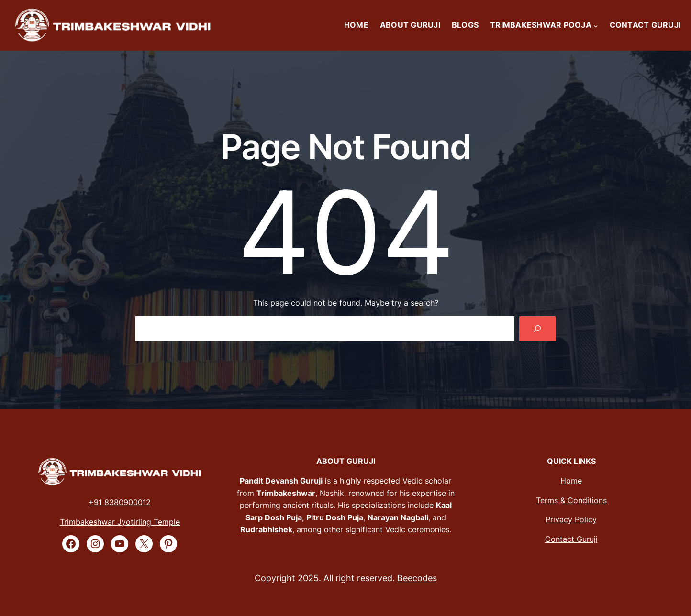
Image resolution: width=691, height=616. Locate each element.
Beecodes (417, 578)
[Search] (537, 329)
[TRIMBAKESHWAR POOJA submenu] (596, 25)
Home (571, 481)
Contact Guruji (571, 539)
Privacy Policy (571, 519)
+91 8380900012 (120, 502)
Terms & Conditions (571, 500)
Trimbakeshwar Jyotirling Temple (120, 522)
